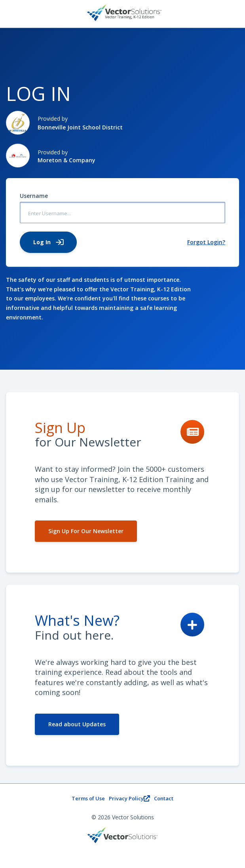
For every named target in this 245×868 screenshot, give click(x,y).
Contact (164, 798)
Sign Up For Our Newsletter (86, 531)
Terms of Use (88, 798)
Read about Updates (77, 724)
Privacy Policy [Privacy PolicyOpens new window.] (129, 798)
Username (34, 196)
